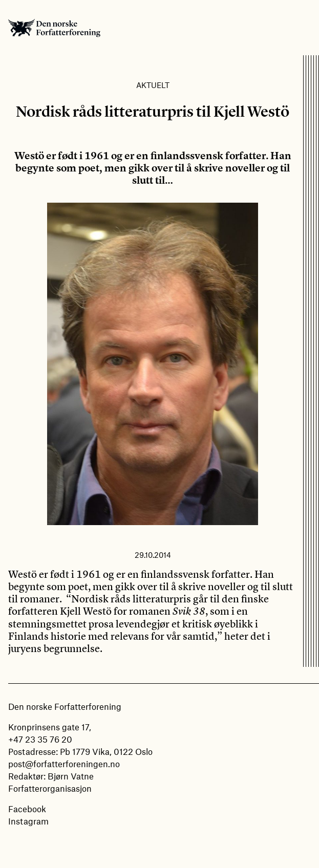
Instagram (28, 821)
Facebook (27, 809)
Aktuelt (153, 85)
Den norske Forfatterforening (54, 28)
